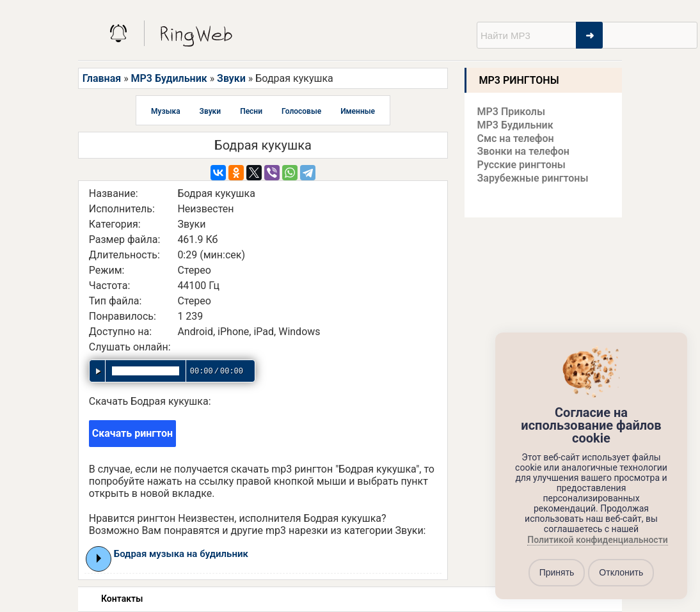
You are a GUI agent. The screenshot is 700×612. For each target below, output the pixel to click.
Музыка (166, 111)
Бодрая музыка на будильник (181, 554)
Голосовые (301, 111)
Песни (251, 111)
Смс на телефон (516, 138)
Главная (102, 78)
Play (99, 558)
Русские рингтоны (521, 165)
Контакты (122, 599)
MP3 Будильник (169, 78)
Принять (557, 572)
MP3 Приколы (512, 112)
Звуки (231, 78)
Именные (358, 111)
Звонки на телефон (523, 151)
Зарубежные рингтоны (533, 178)
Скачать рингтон (132, 433)
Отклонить (621, 572)
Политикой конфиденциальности (597, 540)
